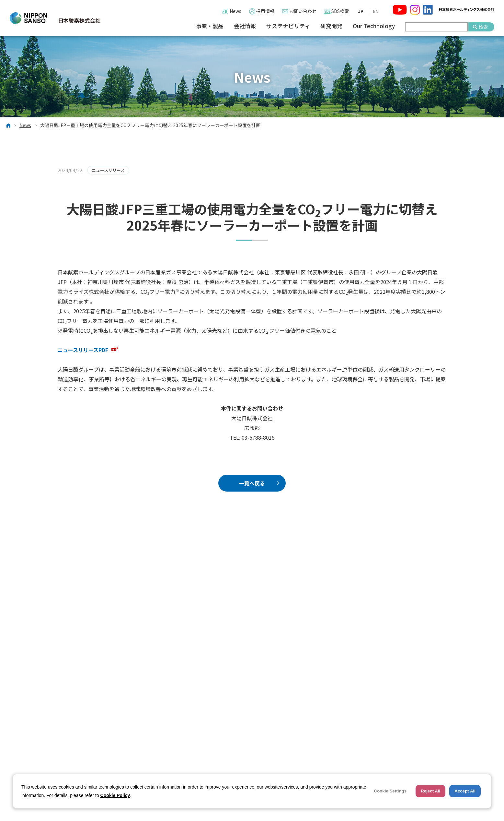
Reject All (430, 791)
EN (376, 11)
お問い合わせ (303, 11)
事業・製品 (210, 26)
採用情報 (265, 11)
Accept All (465, 791)
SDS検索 (340, 11)
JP (361, 11)
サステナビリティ (288, 26)
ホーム (8, 125)
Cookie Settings (390, 791)
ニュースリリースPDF (88, 350)
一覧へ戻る (252, 483)
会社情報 (245, 26)
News (235, 11)
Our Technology (374, 26)
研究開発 (331, 26)
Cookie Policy (115, 795)
